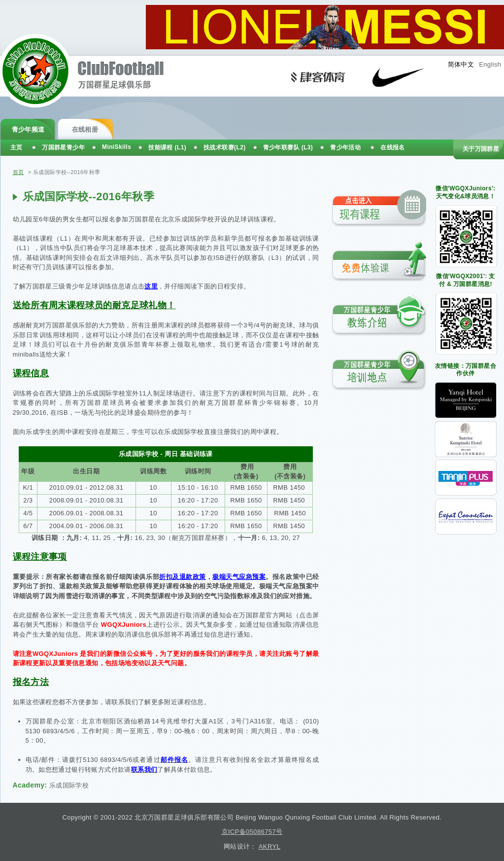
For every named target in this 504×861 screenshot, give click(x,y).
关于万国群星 (481, 149)
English (490, 64)
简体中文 (461, 64)
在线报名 (393, 147)
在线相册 (85, 129)
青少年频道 (28, 129)
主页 (17, 147)
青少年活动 (345, 147)
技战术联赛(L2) (225, 147)
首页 (18, 172)
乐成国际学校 (69, 785)
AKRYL (269, 846)
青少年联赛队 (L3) (288, 147)
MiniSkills (117, 147)
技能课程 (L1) (167, 147)
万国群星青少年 (63, 147)
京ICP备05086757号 (252, 832)
